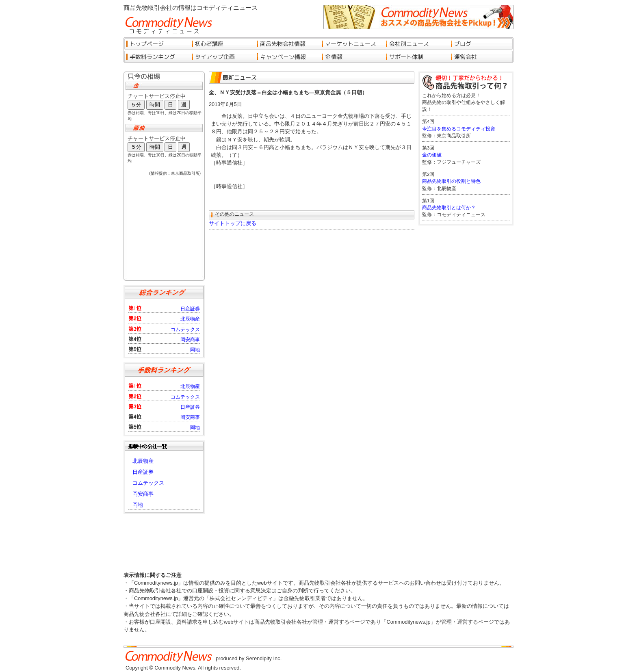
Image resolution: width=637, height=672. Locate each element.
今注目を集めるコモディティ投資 (459, 129)
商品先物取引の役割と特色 (451, 181)
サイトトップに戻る (233, 223)
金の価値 (432, 155)
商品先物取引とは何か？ (449, 208)
